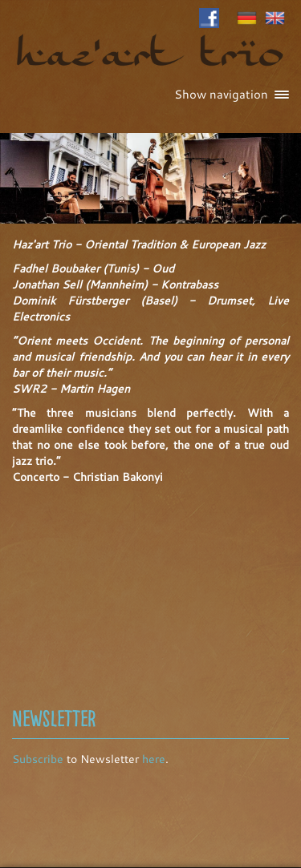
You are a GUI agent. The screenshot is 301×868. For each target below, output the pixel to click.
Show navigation (232, 94)
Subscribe (38, 759)
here (154, 759)
